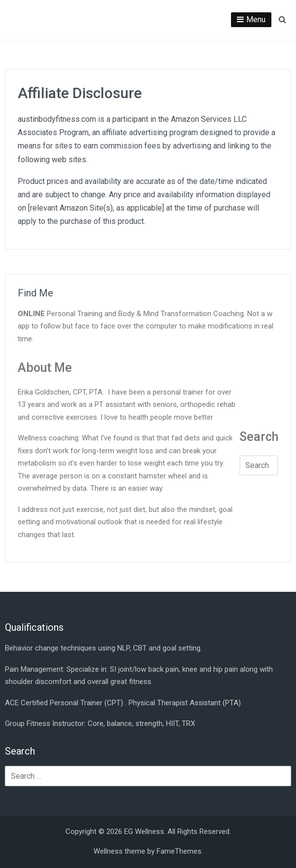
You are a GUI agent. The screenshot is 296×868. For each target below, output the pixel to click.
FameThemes (179, 851)
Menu (256, 19)
